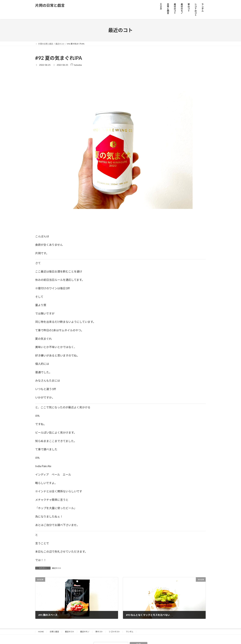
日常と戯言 (54, 632)
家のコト (99, 632)
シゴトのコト (114, 632)
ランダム (130, 632)
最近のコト (57, 568)
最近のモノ (85, 632)
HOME (41, 632)
